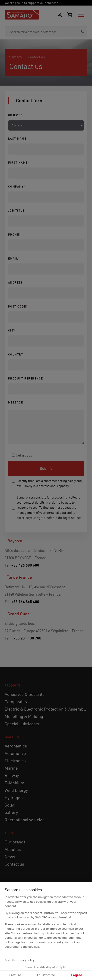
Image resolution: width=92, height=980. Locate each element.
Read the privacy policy (20, 960)
